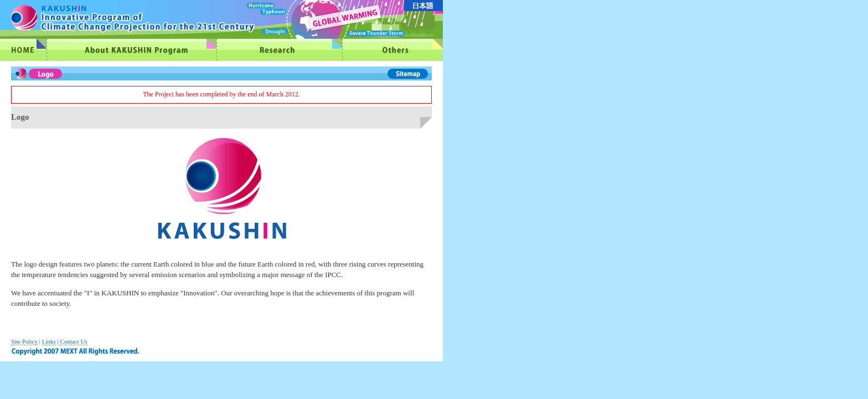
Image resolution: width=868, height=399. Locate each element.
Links (49, 341)
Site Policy (24, 341)
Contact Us (73, 341)
